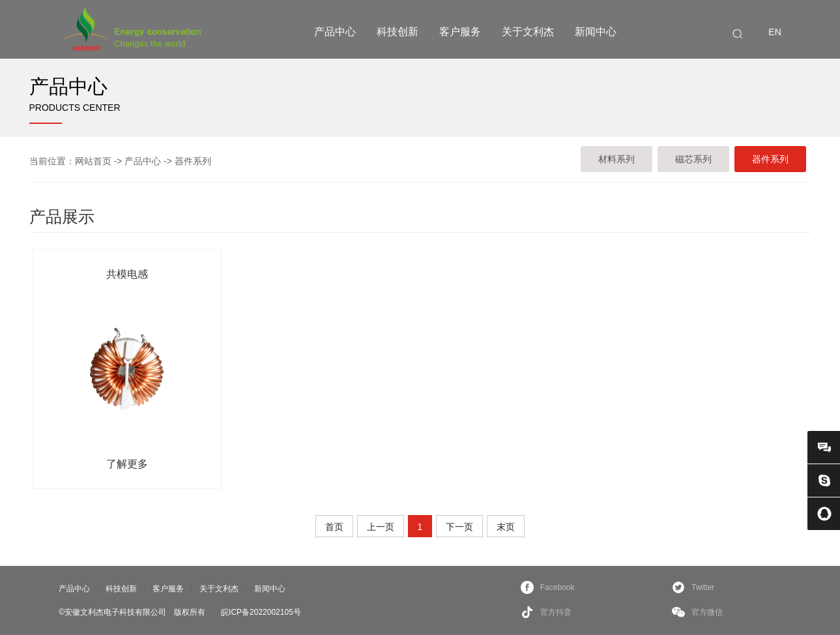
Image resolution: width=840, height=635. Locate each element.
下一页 (459, 527)
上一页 (381, 527)
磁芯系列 (693, 159)
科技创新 (398, 32)
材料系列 (616, 159)
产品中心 (335, 32)
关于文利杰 (528, 32)
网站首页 (93, 161)
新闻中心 (596, 32)
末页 (506, 527)
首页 (334, 527)
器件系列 (193, 161)
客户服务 (460, 32)
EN (775, 32)
